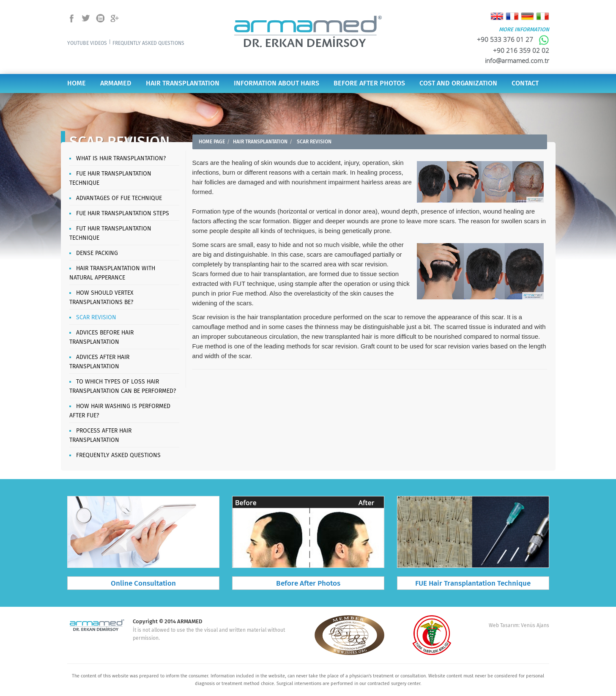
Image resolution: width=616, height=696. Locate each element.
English (497, 16)
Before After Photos (308, 584)
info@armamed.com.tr (517, 60)
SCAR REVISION (96, 318)
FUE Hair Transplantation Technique (473, 584)
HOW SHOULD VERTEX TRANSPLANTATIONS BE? (101, 298)
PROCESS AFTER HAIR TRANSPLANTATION (100, 436)
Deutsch (527, 16)
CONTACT (525, 84)
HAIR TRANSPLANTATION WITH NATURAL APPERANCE (112, 273)
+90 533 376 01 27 (513, 39)
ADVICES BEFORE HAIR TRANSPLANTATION (101, 337)
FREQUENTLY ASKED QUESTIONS (148, 43)
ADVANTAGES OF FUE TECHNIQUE (119, 198)
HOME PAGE (212, 142)
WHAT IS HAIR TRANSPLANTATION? (121, 159)
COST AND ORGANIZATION (458, 84)
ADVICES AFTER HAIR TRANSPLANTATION (99, 362)
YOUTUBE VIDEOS (87, 43)
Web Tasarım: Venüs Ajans (519, 626)
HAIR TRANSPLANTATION (183, 84)
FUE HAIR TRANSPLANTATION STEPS (123, 214)
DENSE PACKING (97, 253)
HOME (77, 84)
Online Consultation (143, 584)
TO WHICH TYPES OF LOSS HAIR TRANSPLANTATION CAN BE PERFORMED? (123, 386)
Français (512, 16)
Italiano (543, 16)
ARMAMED (116, 84)
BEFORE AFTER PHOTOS (369, 84)
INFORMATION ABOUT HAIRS (277, 84)
